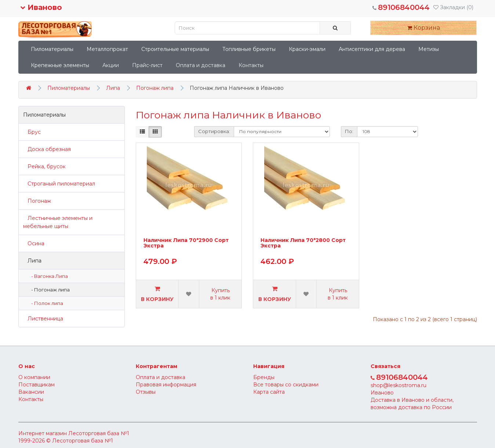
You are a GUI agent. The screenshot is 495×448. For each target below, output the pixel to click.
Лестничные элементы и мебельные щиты (58, 222)
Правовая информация (166, 385)
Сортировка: (214, 131)
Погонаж (37, 201)
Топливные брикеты (249, 49)
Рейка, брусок (44, 166)
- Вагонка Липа (48, 276)
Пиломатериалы (52, 49)
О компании (34, 377)
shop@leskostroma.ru (398, 385)
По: (349, 131)
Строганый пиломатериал (59, 184)
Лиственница (43, 319)
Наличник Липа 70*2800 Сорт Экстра (303, 243)
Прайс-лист (147, 65)
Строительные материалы (175, 49)
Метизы (429, 49)
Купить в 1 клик (220, 294)
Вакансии (31, 392)
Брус (32, 132)
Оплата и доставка (201, 65)
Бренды (264, 377)
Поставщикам (37, 385)
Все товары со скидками (286, 385)
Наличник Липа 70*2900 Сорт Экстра (186, 243)
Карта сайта (269, 392)
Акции (111, 65)
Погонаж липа (155, 88)
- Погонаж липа (49, 290)
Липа (113, 88)
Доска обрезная (47, 149)
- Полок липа (46, 303)
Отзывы (146, 392)
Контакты (251, 65)
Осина (34, 243)
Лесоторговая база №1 (99, 433)
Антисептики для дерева (372, 49)
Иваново (41, 7)
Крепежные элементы (60, 65)
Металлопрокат (107, 49)
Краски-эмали (307, 49)
